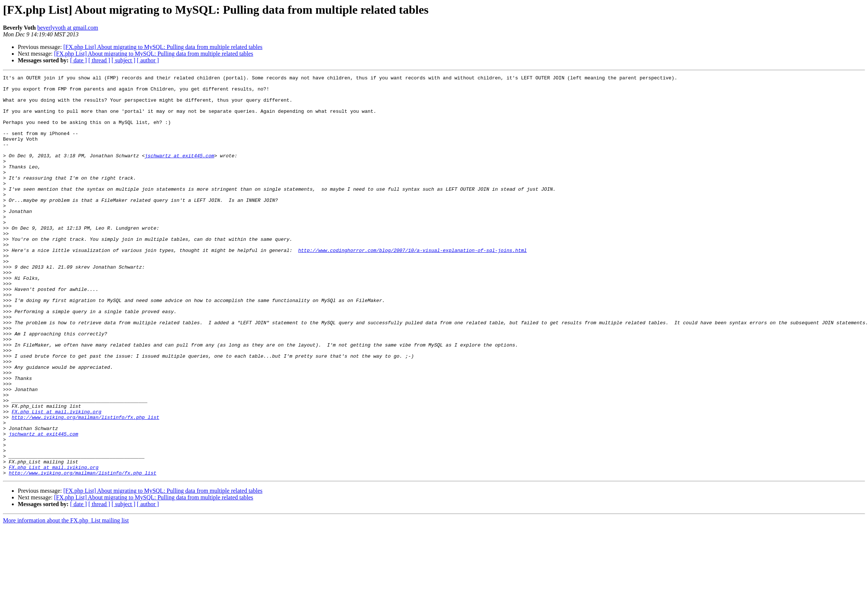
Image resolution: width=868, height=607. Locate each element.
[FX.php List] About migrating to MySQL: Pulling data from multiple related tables (163, 47)
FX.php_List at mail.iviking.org (56, 479)
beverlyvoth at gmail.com (68, 28)
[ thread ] (99, 60)
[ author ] (148, 60)
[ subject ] (124, 60)
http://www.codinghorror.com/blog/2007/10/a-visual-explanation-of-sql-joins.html (412, 286)
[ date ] (78, 60)
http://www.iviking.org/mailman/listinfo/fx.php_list (85, 486)
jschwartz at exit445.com (179, 172)
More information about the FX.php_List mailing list (66, 601)
